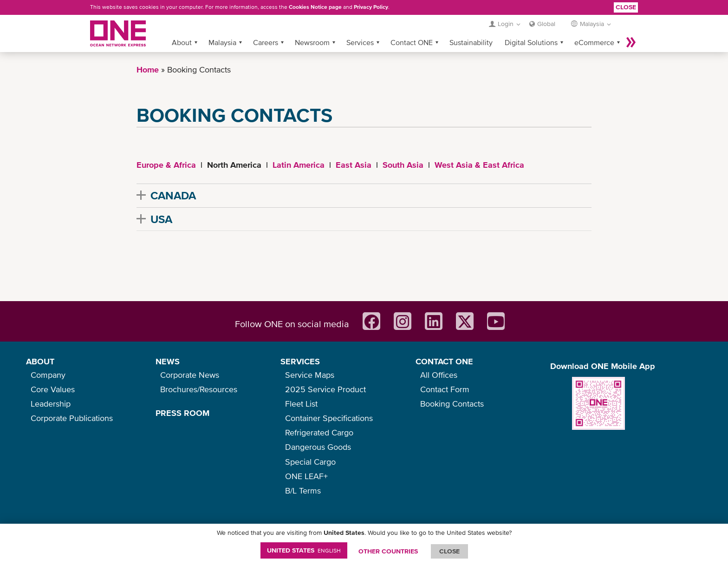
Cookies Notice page (315, 7)
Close (626, 7)
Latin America (299, 165)
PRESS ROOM (182, 413)
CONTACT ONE (444, 361)
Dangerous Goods (318, 447)
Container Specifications (329, 418)
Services (360, 42)
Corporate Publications (72, 418)
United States (304, 550)
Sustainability (471, 42)
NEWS (168, 361)
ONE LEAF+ (306, 476)
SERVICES (300, 361)
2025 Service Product (325, 389)
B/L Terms (303, 490)
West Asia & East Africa (479, 165)
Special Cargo (310, 462)
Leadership (51, 404)
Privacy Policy (371, 7)
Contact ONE (412, 42)
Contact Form (445, 389)
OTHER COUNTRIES (388, 551)
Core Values (53, 389)
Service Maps (310, 375)
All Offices (439, 375)
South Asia (403, 165)
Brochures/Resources (199, 389)
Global (546, 24)
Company (48, 375)
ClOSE (449, 551)
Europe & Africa (166, 165)
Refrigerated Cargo (319, 432)
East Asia (354, 165)
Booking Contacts (452, 404)
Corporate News (190, 375)
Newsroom (312, 42)
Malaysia (222, 42)
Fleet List (301, 404)
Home (148, 69)
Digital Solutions (531, 42)
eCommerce (594, 42)
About (182, 42)
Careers (266, 42)
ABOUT (40, 361)
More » (631, 42)
